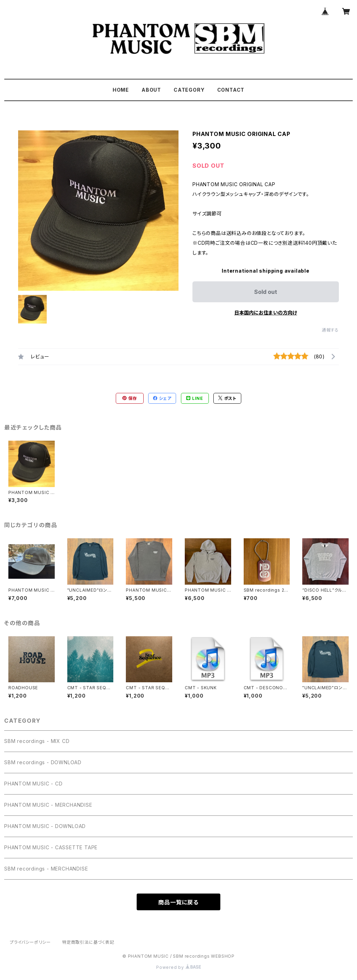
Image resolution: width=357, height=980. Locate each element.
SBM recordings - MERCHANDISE (46, 869)
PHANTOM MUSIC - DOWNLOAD (45, 826)
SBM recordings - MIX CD (37, 741)
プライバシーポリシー (30, 942)
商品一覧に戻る (178, 902)
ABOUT (151, 90)
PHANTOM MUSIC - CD (33, 784)
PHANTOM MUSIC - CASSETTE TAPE (51, 847)
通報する (330, 330)
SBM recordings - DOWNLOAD (43, 762)
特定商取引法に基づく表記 (88, 942)
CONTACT (231, 90)
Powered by (178, 967)
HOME (121, 90)
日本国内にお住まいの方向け (266, 313)
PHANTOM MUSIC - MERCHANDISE (48, 805)
